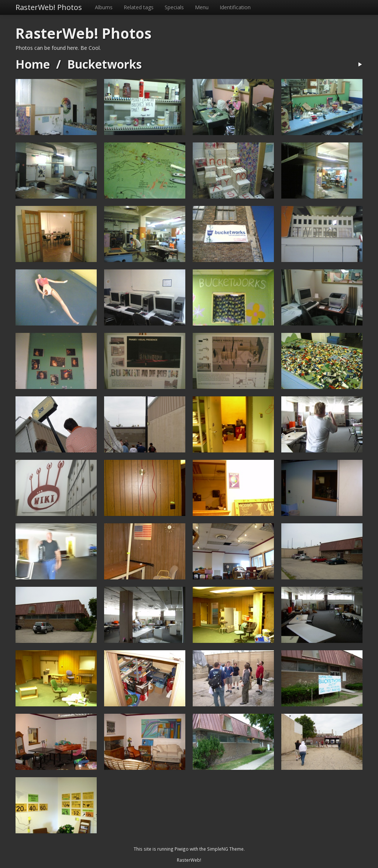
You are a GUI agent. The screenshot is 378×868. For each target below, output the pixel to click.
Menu (202, 7)
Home (33, 64)
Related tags (139, 7)
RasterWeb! (189, 860)
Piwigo (182, 849)
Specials (174, 7)
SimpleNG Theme (225, 849)
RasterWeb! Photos (49, 7)
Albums (104, 7)
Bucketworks (104, 64)
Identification (235, 7)
